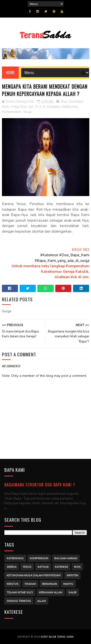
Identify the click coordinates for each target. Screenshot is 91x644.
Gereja (12, 567)
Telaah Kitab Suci (20, 592)
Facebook (10, 289)
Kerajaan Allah (51, 592)
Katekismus (70, 107)
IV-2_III (40, 107)
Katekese (54, 107)
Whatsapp (45, 289)
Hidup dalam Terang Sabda (57, 637)
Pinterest (63, 289)
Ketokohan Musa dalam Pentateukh (34, 575)
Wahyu (68, 584)
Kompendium (12, 112)
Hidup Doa (19, 107)
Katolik (43, 567)
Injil (31, 107)
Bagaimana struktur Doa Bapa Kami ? (40, 485)
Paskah (30, 584)
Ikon (77, 567)
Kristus (13, 584)
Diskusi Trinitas (19, 601)
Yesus (27, 567)
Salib (72, 592)
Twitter (28, 289)
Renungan (50, 584)
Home (10, 73)
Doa (64, 102)
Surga (28, 112)
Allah (41, 601)
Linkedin (81, 289)
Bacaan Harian (66, 558)
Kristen (72, 575)
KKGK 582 (81, 250)
